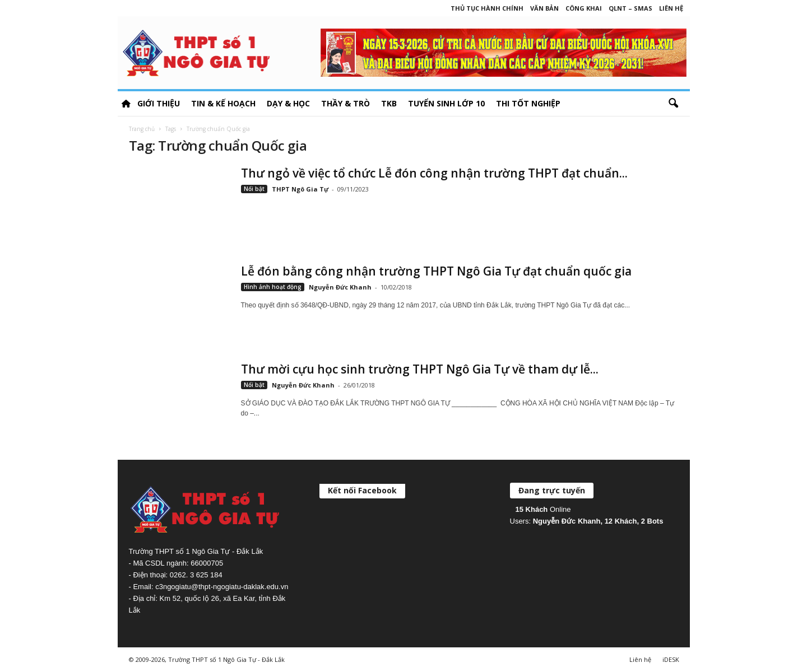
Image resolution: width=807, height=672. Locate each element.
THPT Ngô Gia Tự (300, 189)
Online (543, 509)
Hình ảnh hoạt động (273, 287)
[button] (673, 104)
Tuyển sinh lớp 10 (446, 103)
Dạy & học (288, 103)
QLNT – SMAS (630, 8)
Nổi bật (254, 189)
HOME (126, 104)
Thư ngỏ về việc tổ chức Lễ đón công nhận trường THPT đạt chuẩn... (434, 173)
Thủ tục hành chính (487, 8)
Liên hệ (671, 8)
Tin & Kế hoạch (223, 103)
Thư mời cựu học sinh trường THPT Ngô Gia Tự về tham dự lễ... (420, 369)
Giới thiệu (159, 103)
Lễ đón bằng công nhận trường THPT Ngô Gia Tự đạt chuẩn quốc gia (436, 271)
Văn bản (544, 8)
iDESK (671, 659)
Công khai (584, 8)
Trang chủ (142, 129)
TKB (389, 103)
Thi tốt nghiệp (528, 103)
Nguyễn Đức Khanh (340, 287)
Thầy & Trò (345, 103)
